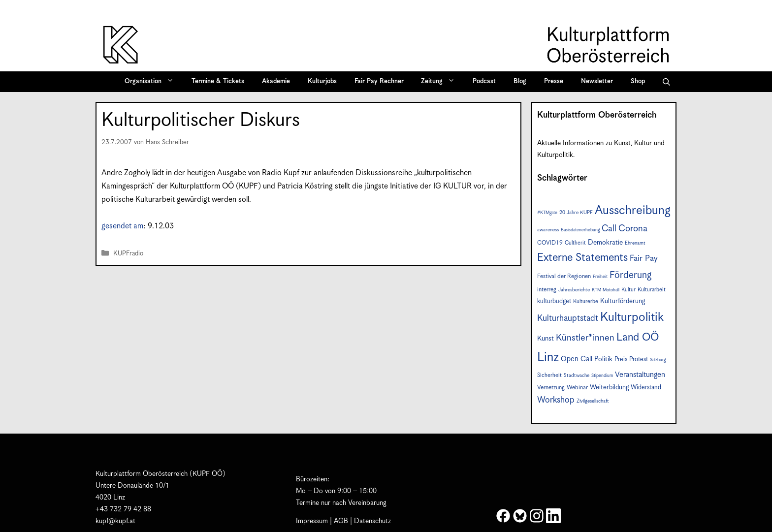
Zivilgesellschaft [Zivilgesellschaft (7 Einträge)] (593, 401)
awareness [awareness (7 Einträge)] (548, 230)
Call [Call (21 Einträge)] (609, 229)
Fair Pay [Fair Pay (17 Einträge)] (644, 259)
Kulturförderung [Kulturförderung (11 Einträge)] (623, 301)
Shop (638, 81)
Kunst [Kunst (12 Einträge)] (546, 339)
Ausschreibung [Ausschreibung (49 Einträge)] (633, 211)
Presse (554, 81)
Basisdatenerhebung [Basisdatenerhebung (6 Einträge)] (580, 230)
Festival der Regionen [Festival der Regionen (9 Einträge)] (564, 276)
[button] (666, 82)
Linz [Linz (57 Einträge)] (548, 358)
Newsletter (597, 81)
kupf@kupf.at (115, 521)
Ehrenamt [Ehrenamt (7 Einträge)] (635, 243)
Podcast (484, 81)
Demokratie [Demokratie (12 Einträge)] (605, 243)
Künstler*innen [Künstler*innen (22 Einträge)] (585, 338)
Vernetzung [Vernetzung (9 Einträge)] (551, 388)
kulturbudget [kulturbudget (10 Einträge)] (554, 301)
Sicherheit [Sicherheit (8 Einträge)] (549, 375)
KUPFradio (128, 254)
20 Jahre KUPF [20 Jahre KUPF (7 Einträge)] (576, 213)
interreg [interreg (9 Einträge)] (547, 290)
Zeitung (441, 82)
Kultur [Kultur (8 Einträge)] (628, 290)
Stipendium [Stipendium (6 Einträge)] (602, 376)
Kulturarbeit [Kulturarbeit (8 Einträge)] (652, 290)
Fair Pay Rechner (379, 81)
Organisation (152, 82)
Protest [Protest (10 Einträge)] (639, 360)
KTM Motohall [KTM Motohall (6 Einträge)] (606, 290)
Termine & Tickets (218, 81)
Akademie (276, 81)
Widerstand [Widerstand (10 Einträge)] (646, 388)
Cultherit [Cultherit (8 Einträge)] (575, 243)
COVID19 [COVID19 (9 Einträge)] (550, 243)
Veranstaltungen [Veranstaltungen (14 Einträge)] (640, 375)
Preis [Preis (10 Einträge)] (621, 360)
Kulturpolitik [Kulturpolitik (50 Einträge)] (632, 317)
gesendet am (122, 226)
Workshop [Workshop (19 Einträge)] (556, 400)
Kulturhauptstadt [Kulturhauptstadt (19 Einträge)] (568, 318)
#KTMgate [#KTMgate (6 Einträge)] (547, 213)
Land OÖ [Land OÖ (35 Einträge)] (638, 337)
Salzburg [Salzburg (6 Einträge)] (658, 360)
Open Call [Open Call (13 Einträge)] (577, 359)
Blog (520, 81)
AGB (341, 521)
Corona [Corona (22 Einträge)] (633, 229)
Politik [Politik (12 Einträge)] (603, 359)
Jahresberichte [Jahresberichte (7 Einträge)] (574, 290)
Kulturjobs (322, 81)
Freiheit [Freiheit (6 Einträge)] (600, 277)
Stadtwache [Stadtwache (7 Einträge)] (577, 376)
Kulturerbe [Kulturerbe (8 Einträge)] (586, 301)
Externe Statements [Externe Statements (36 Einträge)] (582, 258)
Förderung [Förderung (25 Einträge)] (630, 275)
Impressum (312, 521)
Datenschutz (372, 521)
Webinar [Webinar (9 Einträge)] (577, 388)
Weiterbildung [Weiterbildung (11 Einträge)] (609, 387)
